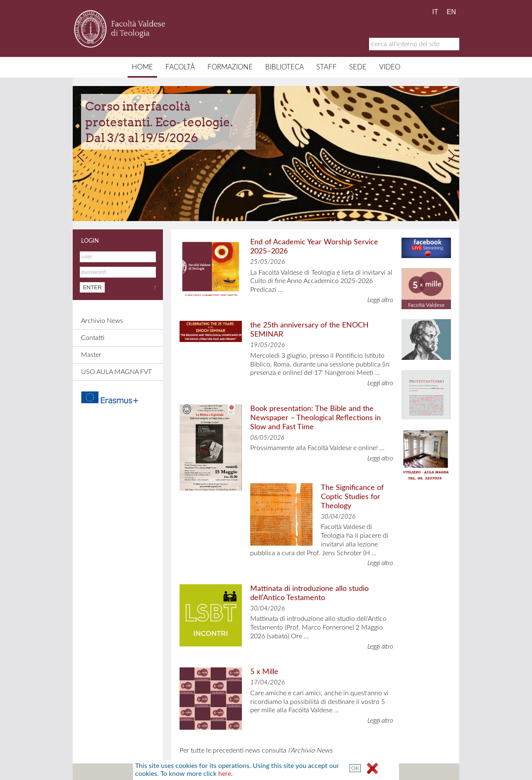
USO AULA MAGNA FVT (116, 372)
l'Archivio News (310, 750)
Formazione (230, 67)
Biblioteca (284, 67)
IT (435, 12)
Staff (326, 67)
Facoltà (180, 67)
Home (142, 67)
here (225, 774)
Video (390, 67)
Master (91, 355)
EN (451, 12)
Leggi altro (380, 300)
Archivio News (102, 321)
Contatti (93, 338)
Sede (358, 67)
